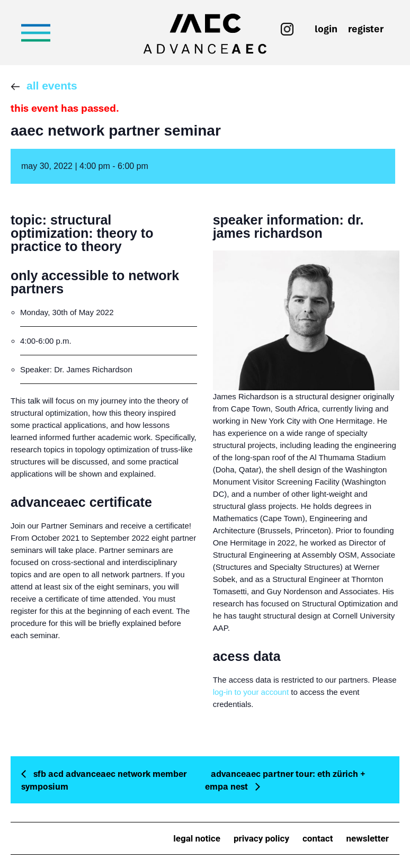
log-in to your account (251, 692)
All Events (52, 86)
